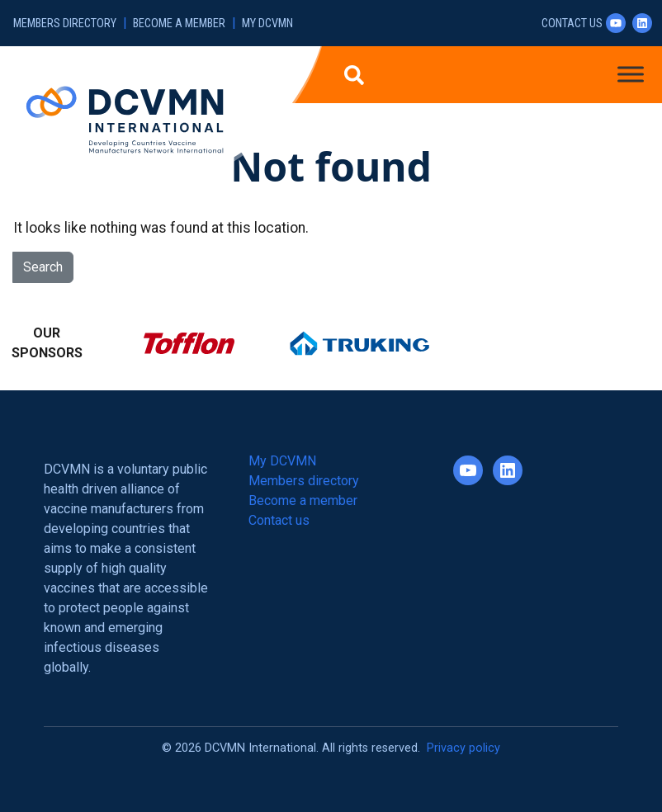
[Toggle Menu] (631, 74)
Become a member (179, 24)
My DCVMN (267, 24)
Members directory (65, 24)
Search (43, 267)
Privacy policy (463, 748)
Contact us (572, 24)
